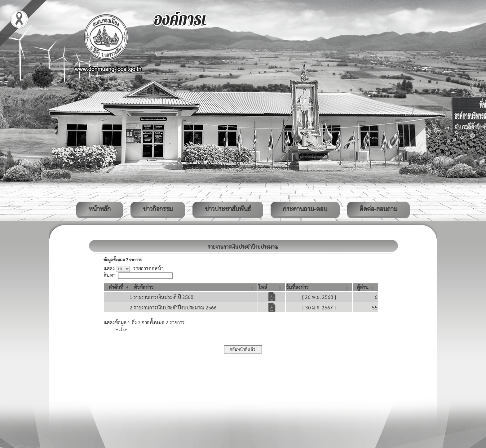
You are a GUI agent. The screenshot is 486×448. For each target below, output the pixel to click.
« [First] (117, 329)
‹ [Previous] (119, 329)
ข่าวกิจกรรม (158, 209)
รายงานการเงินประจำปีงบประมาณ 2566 (175, 307)
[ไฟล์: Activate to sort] (272, 287)
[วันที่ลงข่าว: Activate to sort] (319, 287)
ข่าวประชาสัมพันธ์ (228, 209)
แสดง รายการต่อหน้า (134, 268)
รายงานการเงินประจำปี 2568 (163, 297)
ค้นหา (110, 275)
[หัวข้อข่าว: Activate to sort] (195, 287)
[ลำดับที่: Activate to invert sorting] (118, 287)
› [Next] (124, 329)
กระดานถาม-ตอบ (305, 209)
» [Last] (126, 329)
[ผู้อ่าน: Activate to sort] (365, 287)
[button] (116, 287)
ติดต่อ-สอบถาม (378, 209)
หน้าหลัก (100, 209)
